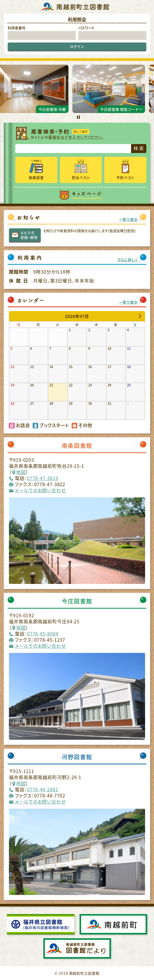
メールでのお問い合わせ (40, 490)
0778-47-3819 (43, 478)
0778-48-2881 (43, 789)
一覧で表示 (129, 219)
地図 (21, 472)
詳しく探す (81, 132)
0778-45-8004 (43, 634)
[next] (140, 316)
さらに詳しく (128, 260)
